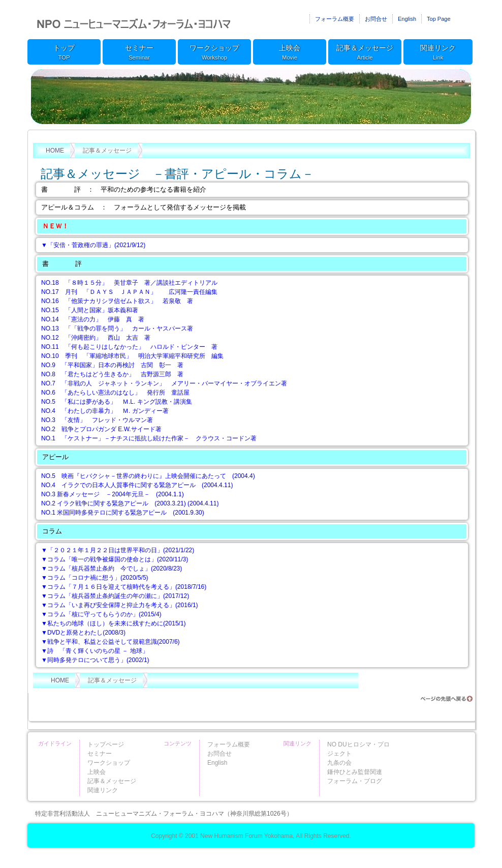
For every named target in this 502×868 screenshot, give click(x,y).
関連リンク (438, 53)
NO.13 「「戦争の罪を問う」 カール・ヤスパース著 (117, 328)
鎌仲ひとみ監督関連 (355, 772)
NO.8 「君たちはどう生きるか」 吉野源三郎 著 (112, 374)
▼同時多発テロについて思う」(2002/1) (95, 660)
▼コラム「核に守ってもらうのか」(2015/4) (101, 614)
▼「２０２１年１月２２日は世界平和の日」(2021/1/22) (118, 550)
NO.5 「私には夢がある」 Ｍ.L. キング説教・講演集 (117, 402)
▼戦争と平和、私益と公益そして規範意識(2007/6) (111, 642)
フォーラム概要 (335, 19)
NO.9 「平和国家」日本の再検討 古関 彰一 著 (112, 365)
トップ (64, 53)
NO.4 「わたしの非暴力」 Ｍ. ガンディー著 (105, 411)
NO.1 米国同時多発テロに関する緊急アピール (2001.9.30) (123, 513)
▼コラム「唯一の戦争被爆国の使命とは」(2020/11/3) (115, 559)
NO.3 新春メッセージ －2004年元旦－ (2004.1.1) (113, 494)
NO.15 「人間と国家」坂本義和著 (90, 310)
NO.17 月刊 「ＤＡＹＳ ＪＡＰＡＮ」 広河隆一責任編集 (129, 292)
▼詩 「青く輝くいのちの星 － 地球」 (95, 651)
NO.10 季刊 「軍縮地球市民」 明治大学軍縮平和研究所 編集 (132, 356)
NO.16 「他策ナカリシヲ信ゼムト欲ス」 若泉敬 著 (117, 301)
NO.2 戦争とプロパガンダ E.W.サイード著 (101, 429)
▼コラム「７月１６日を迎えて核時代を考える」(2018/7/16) (124, 587)
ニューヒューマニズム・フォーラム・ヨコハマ (134, 23)
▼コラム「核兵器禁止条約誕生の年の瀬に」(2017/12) (115, 596)
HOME (55, 151)
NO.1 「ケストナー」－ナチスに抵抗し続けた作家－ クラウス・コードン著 (149, 438)
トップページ (106, 744)
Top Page (438, 19)
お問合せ (376, 19)
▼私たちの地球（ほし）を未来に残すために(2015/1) (114, 623)
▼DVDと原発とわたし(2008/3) (83, 633)
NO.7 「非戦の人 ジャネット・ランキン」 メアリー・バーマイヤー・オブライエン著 (164, 383)
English (407, 19)
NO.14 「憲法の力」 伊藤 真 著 (93, 319)
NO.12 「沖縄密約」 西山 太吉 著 (96, 338)
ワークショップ (214, 53)
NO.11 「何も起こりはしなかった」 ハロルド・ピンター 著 (129, 347)
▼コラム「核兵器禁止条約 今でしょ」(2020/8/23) (112, 568)
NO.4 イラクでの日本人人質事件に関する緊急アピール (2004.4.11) (137, 485)
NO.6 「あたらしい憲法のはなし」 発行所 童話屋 (115, 393)
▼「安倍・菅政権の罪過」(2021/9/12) (93, 245)
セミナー (139, 53)
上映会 (290, 53)
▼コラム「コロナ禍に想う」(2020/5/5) (95, 578)
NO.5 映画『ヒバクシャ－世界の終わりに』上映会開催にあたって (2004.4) (148, 476)
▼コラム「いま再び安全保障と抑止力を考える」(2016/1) (120, 605)
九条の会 (339, 763)
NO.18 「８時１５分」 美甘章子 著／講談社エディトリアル (129, 283)
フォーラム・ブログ (355, 781)
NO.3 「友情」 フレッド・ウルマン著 (97, 420)
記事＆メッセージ (365, 53)
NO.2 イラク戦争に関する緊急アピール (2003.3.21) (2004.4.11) (130, 503)
